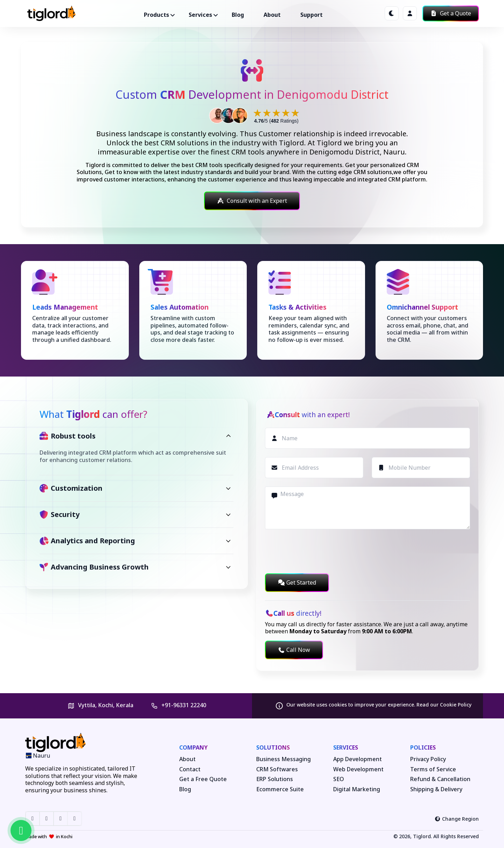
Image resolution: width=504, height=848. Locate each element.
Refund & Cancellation (440, 779)
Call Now (294, 650)
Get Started (297, 582)
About (272, 15)
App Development (358, 759)
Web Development (358, 769)
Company (193, 747)
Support (311, 15)
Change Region (457, 819)
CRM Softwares (277, 769)
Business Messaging (283, 759)
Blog (238, 15)
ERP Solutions (275, 779)
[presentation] (318, 551)
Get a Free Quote (203, 779)
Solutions (273, 747)
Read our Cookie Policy (444, 705)
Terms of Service (433, 769)
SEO (339, 779)
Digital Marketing (357, 789)
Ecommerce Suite (280, 789)
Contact (190, 769)
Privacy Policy (428, 759)
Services (346, 747)
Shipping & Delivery (436, 789)
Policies (423, 747)
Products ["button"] (156, 15)
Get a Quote (451, 13)
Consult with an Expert (252, 201)
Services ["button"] (200, 15)
